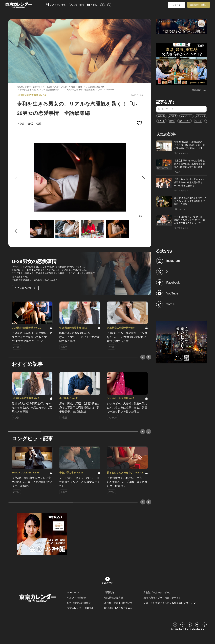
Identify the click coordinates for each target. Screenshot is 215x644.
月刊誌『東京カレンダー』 (158, 592)
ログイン (177, 5)
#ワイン (161, 121)
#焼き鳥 (161, 116)
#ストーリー (185, 121)
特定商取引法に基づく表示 (118, 608)
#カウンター (186, 116)
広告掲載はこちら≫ (199, 90)
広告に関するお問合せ (79, 603)
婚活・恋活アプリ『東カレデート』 (162, 598)
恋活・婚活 (77, 5)
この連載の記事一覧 (25, 288)
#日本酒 (173, 116)
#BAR (172, 121)
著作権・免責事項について (118, 603)
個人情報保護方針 (114, 598)
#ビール (198, 121)
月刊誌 (92, 5)
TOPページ (73, 592)
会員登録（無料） (199, 5)
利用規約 (109, 592)
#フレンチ (201, 116)
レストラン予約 (56, 5)
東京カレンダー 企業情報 (80, 608)
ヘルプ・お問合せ (76, 598)
